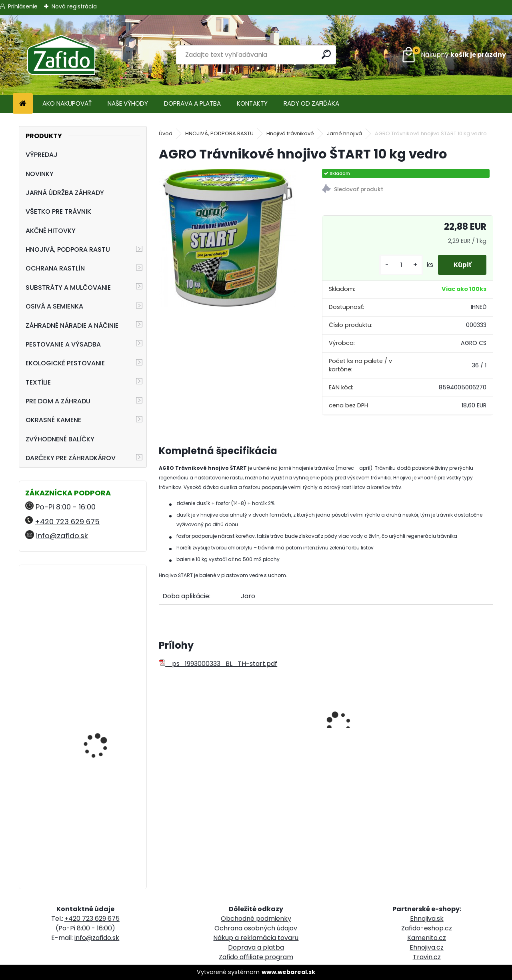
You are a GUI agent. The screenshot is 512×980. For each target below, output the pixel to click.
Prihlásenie (23, 6)
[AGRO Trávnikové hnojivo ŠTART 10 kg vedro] (228, 238)
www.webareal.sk (288, 972)
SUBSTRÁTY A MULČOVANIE (68, 288)
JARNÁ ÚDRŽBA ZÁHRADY (65, 193)
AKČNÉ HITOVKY (51, 231)
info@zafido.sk (62, 536)
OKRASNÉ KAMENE (53, 420)
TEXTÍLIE (38, 382)
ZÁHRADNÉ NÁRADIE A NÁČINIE (72, 326)
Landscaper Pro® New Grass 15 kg (102, 817)
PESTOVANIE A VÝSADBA (63, 344)
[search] (327, 54)
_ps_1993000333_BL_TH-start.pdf (218, 664)
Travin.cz (427, 957)
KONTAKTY (252, 103)
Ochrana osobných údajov (256, 928)
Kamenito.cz (427, 938)
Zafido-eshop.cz (427, 928)
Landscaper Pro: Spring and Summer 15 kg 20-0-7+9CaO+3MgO (104, 727)
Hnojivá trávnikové (290, 133)
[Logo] (61, 55)
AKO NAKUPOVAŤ (67, 103)
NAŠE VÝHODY (128, 103)
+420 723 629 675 (67, 522)
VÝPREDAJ (42, 155)
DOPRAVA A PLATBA (192, 103)
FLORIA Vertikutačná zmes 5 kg (100, 606)
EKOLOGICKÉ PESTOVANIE (65, 363)
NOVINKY (40, 174)
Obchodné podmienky (256, 919)
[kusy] (400, 265)
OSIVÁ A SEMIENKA (54, 306)
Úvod (166, 133)
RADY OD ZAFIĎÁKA (311, 103)
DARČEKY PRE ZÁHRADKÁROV (71, 458)
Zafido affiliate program (256, 957)
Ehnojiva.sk (427, 919)
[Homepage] (23, 104)
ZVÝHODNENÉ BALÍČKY (60, 439)
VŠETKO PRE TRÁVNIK (58, 211)
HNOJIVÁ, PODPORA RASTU (68, 250)
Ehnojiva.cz (427, 947)
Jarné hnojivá (344, 133)
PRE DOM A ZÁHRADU (58, 401)
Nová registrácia (74, 6)
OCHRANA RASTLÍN (55, 268)
